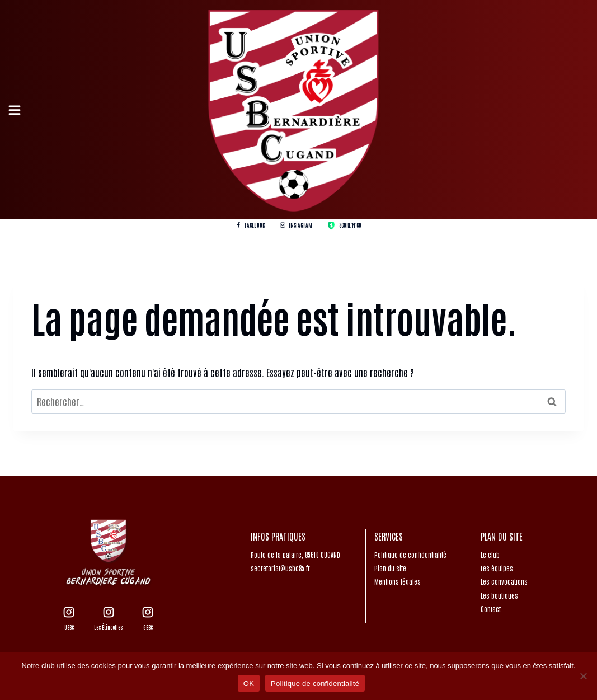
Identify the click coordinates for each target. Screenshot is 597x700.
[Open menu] (16, 110)
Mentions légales (398, 581)
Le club (490, 555)
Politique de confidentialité (410, 555)
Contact (491, 609)
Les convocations (504, 581)
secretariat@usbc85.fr (280, 568)
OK (249, 683)
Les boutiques (499, 595)
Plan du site (390, 568)
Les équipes (497, 568)
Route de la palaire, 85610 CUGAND (295, 555)
